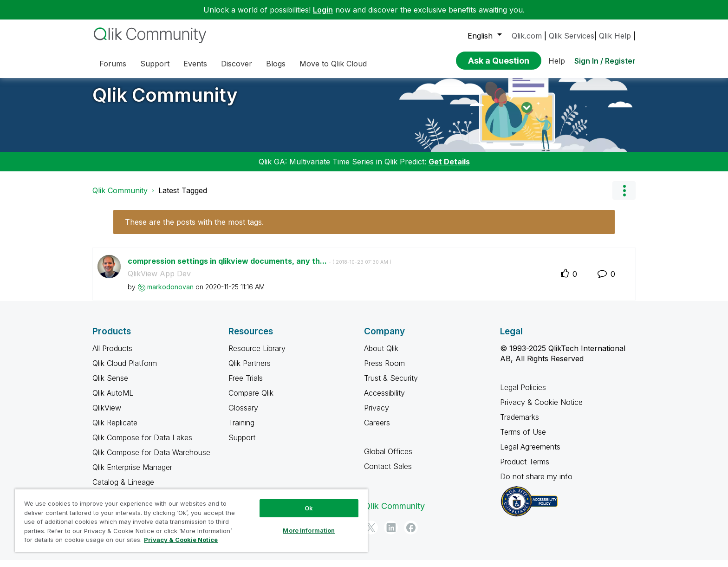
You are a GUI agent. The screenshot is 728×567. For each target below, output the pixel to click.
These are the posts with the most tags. (194, 229)
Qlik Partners (250, 370)
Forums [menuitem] (113, 64)
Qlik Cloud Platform (125, 370)
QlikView (107, 415)
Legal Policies (523, 394)
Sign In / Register (605, 61)
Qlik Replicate (115, 430)
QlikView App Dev (159, 280)
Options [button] (624, 197)
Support (242, 444)
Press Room (384, 370)
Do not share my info (537, 483)
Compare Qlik (251, 400)
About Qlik (381, 355)
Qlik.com (527, 36)
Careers (377, 430)
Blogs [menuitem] (276, 64)
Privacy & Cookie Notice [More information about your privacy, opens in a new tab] (181, 540)
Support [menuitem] (155, 64)
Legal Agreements (530, 454)
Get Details (449, 169)
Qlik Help (615, 36)
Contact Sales (388, 473)
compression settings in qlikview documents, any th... (260, 268)
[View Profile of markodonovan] (170, 294)
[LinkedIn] (391, 534)
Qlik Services (572, 36)
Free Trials (246, 385)
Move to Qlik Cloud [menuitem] (333, 64)
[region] (191, 520)
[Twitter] (371, 534)
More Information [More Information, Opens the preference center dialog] (309, 530)
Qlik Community (165, 102)
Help (557, 61)
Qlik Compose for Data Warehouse (151, 459)
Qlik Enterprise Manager (132, 474)
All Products (112, 355)
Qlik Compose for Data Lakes (142, 444)
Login (323, 10)
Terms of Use (523, 439)
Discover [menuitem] (237, 64)
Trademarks (520, 424)
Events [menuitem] (195, 64)
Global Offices (388, 458)
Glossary (243, 415)
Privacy (377, 415)
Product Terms (525, 469)
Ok (309, 508)
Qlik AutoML (113, 400)
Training (241, 430)
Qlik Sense (110, 385)
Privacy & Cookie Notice (541, 409)
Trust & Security (391, 385)
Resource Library (257, 355)
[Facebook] (411, 534)
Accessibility (384, 400)
